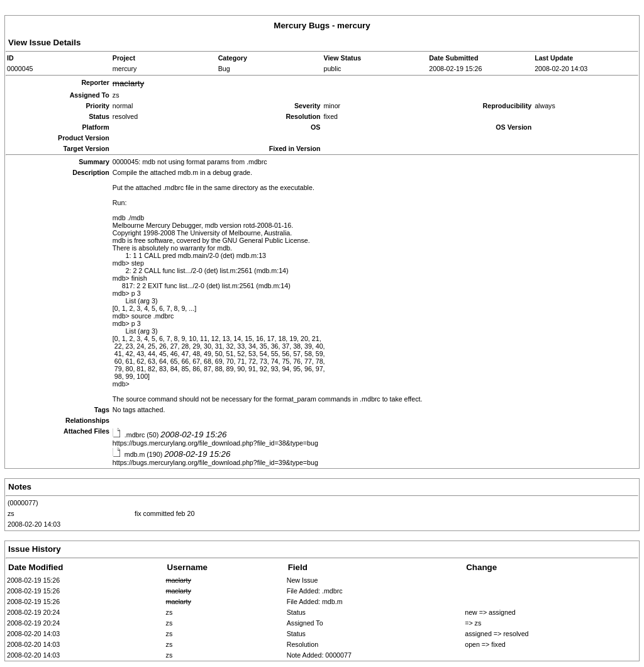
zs (11, 513)
